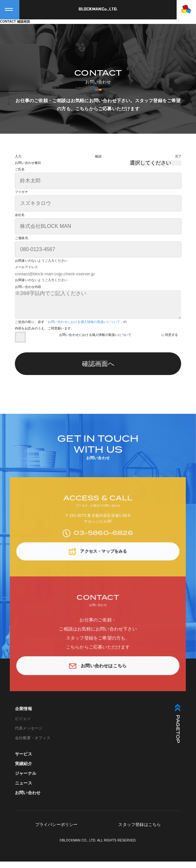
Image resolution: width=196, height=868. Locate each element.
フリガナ (21, 192)
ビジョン (25, 734)
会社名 (20, 215)
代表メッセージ (30, 744)
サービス (25, 770)
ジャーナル (27, 789)
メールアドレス (28, 276)
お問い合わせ (29, 808)
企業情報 (25, 725)
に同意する (170, 341)
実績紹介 (25, 779)
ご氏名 (20, 170)
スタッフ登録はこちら (139, 831)
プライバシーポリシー (57, 831)
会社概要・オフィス (34, 753)
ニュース (25, 798)
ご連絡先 (23, 247)
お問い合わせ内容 (30, 296)
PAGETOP (178, 730)
